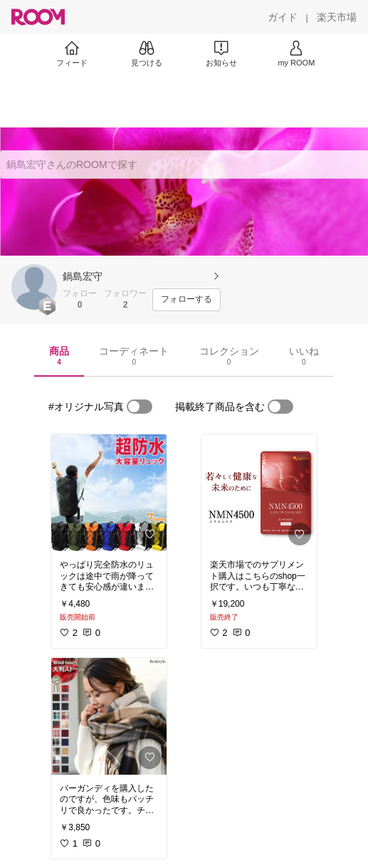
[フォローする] (186, 300)
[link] (109, 493)
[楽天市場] (337, 17)
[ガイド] (283, 17)
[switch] (140, 407)
